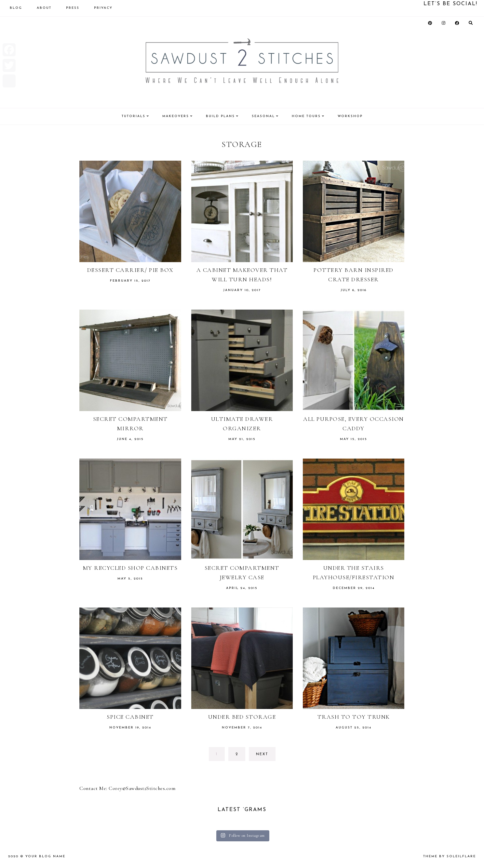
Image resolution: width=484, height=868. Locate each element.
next (262, 754)
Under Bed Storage (242, 717)
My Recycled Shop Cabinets (130, 568)
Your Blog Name (45, 856)
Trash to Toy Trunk (354, 717)
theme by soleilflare (450, 856)
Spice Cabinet (130, 717)
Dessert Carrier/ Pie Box (130, 270)
